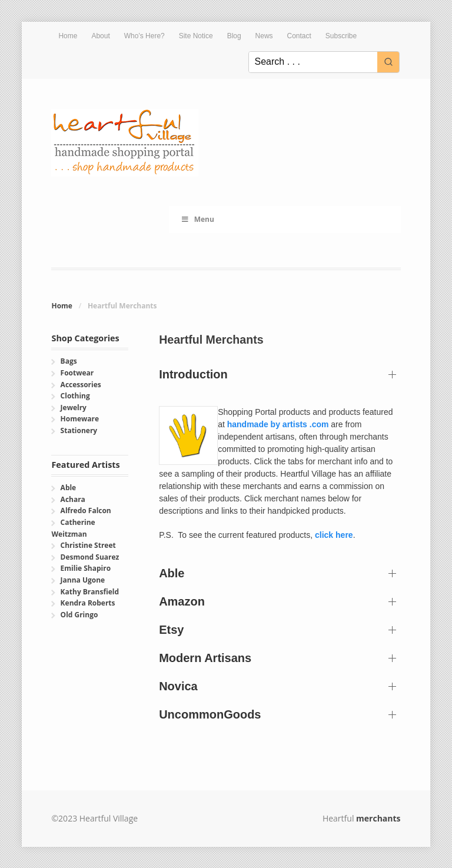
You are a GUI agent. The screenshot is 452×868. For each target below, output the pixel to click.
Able (172, 573)
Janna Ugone (83, 580)
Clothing (75, 396)
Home (68, 36)
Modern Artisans (205, 658)
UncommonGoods (210, 714)
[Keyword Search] (313, 62)
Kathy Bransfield (90, 592)
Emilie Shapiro (86, 568)
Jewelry (74, 408)
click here (334, 535)
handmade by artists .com (278, 424)
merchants (378, 818)
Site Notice (196, 36)
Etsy (171, 630)
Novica (178, 686)
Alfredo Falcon (86, 511)
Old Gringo (79, 615)
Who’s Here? (144, 36)
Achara (73, 499)
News (264, 36)
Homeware (80, 419)
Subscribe (341, 36)
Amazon (182, 601)
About (100, 36)
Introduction (193, 374)
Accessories (81, 385)
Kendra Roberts (88, 603)
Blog (234, 36)
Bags (69, 361)
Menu (197, 219)
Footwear (77, 373)
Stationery (79, 430)
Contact (299, 36)
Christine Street (88, 545)
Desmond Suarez (90, 557)
